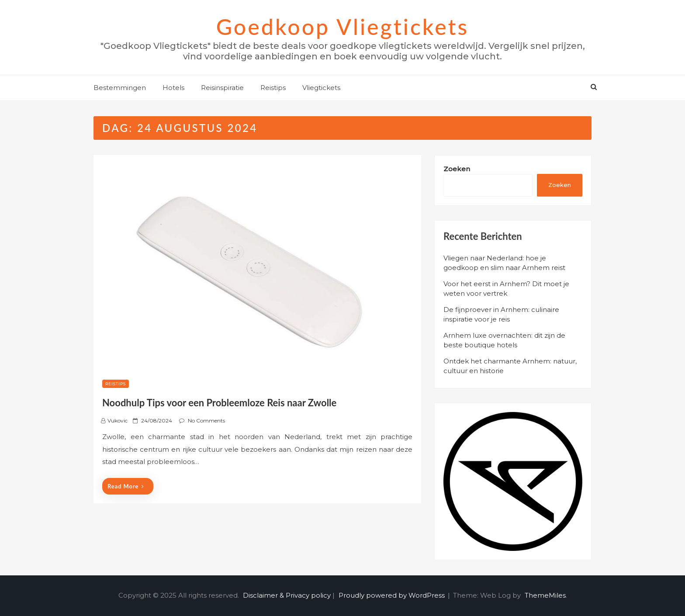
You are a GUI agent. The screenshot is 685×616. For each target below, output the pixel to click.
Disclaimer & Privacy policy (287, 595)
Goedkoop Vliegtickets (343, 27)
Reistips (273, 88)
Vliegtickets (321, 88)
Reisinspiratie (222, 88)
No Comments (206, 420)
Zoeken (457, 169)
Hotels (173, 88)
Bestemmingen (120, 88)
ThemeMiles (545, 595)
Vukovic (118, 420)
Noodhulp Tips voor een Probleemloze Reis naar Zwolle (219, 403)
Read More (126, 486)
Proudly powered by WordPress (393, 595)
